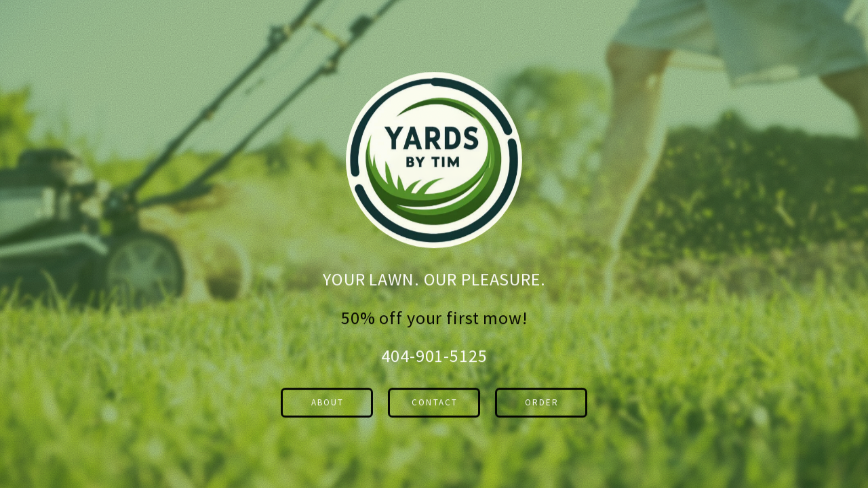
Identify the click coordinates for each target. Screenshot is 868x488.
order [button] (542, 404)
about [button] (328, 404)
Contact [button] (435, 404)
